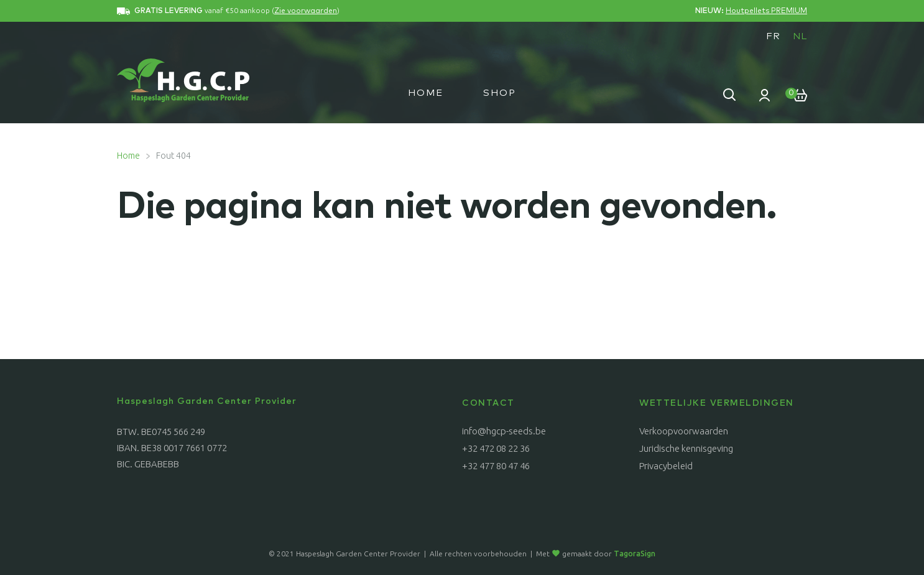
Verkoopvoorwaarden (684, 431)
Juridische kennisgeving (686, 448)
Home (426, 93)
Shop (500, 93)
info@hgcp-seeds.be (504, 431)
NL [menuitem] (800, 36)
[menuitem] (773, 36)
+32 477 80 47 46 (496, 466)
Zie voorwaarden (306, 11)
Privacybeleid (666, 466)
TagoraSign (635, 554)
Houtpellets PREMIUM (766, 11)
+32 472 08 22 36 (496, 448)
